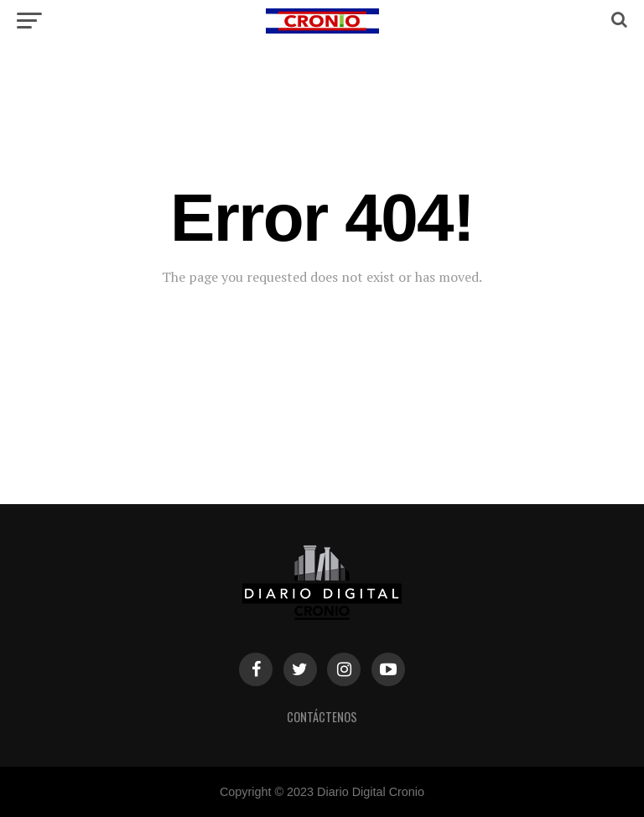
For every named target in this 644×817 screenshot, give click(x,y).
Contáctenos (322, 717)
